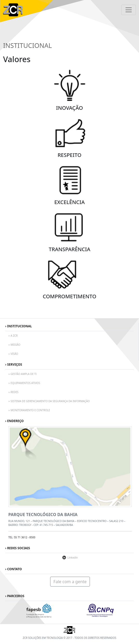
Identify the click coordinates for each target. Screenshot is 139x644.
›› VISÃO (13, 354)
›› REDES (13, 392)
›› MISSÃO (14, 345)
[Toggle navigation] (129, 10)
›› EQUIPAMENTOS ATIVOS (24, 383)
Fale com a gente (70, 582)
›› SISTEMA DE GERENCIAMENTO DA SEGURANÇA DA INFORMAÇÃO (49, 401)
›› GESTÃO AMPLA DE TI (22, 374)
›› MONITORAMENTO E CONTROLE (29, 410)
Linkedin (73, 558)
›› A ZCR (13, 336)
